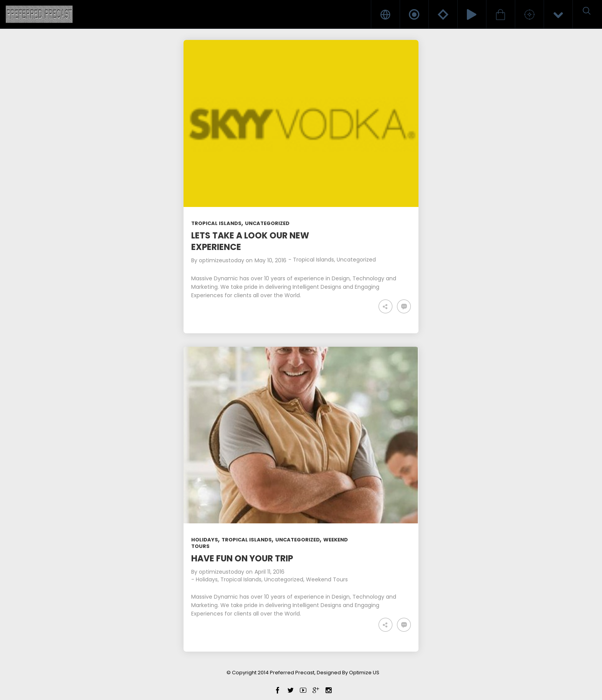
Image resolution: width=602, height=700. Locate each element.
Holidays (205, 540)
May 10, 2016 (270, 260)
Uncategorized (267, 223)
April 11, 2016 (270, 572)
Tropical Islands (216, 223)
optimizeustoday (222, 260)
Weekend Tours (327, 579)
